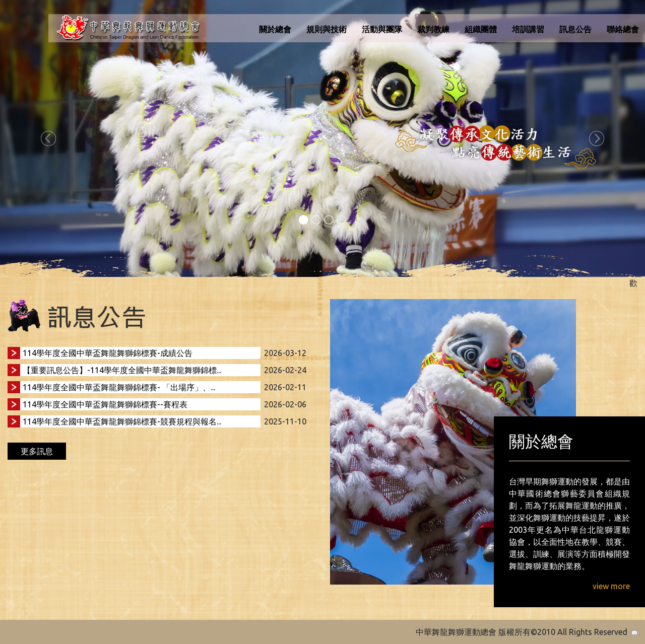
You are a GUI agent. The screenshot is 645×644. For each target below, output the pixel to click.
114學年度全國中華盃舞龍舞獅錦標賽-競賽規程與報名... (122, 421)
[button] (48, 138)
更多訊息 (37, 451)
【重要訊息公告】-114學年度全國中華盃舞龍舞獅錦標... (122, 370)
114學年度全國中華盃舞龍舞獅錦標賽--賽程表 (105, 404)
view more (611, 586)
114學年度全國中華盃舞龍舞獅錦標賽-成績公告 (108, 353)
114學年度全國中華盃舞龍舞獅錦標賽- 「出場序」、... (119, 387)
